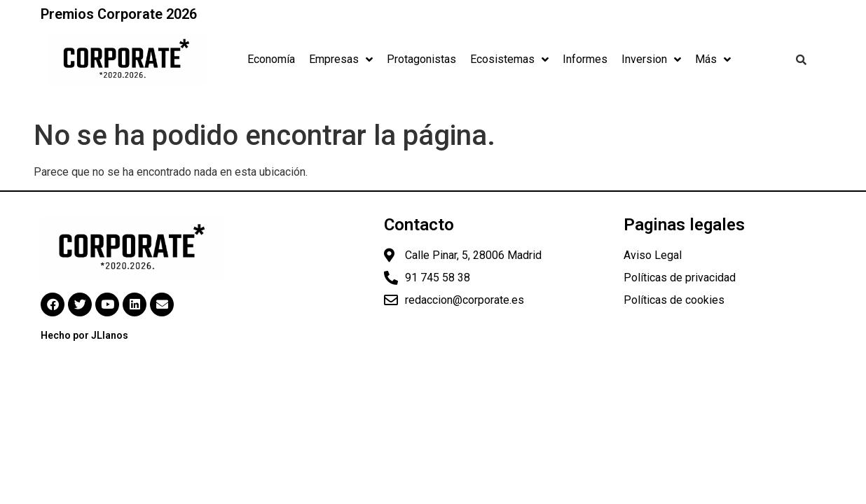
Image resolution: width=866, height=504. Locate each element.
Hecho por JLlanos (84, 335)
